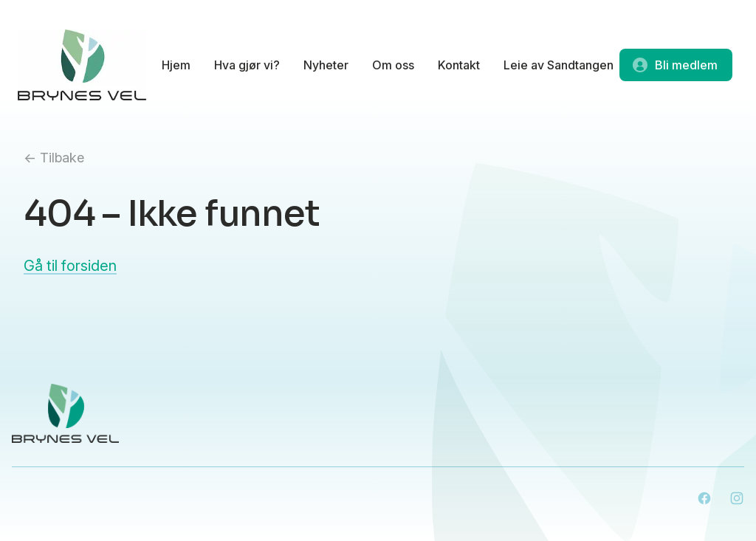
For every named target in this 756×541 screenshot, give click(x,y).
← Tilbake (54, 158)
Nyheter (326, 65)
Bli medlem (674, 65)
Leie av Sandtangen (559, 65)
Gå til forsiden (70, 266)
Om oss (393, 65)
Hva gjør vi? (247, 65)
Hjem (176, 65)
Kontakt (459, 65)
